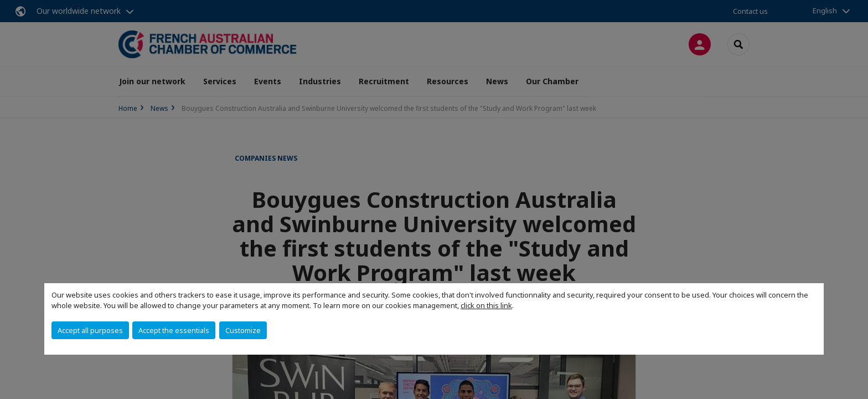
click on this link (486, 305)
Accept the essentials (174, 330)
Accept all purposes (90, 330)
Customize (243, 330)
